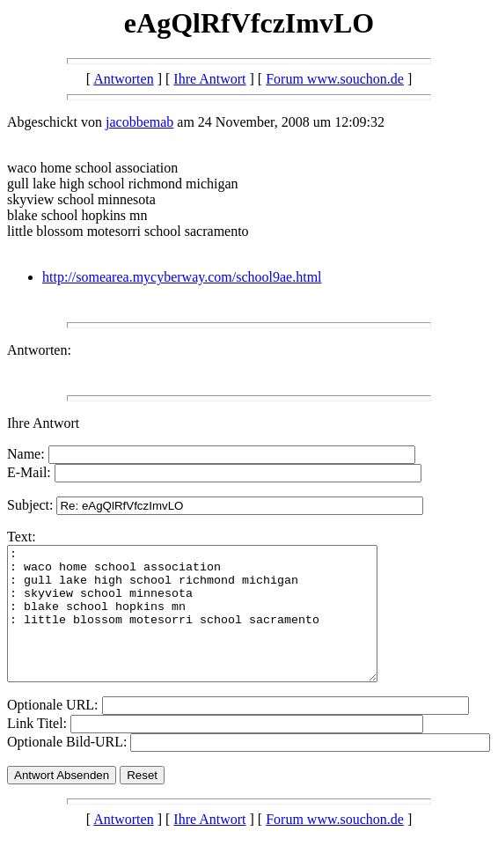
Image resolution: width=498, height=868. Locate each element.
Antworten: (39, 350)
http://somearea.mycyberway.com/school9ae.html (182, 277)
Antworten (123, 79)
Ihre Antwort (209, 79)
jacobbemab (139, 122)
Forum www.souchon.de (335, 79)
